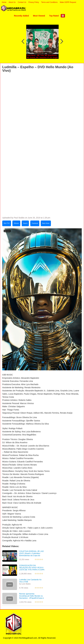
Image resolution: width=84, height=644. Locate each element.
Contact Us (22, 2)
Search (25, 223)
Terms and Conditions (49, 2)
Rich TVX (7, 223)
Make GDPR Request (68, 2)
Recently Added (21, 16)
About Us (12, 2)
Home (4, 2)
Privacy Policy (34, 2)
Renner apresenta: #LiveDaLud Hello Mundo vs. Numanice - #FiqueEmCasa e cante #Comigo (31, 597)
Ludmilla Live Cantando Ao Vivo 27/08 (30, 581)
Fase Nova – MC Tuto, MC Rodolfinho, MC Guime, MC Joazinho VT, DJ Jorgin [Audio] (42, 58)
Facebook (35, 223)
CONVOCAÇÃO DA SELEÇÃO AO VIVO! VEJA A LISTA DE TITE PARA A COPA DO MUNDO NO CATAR (32, 569)
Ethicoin (16, 223)
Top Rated (54, 16)
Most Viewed (39, 16)
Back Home (46, 223)
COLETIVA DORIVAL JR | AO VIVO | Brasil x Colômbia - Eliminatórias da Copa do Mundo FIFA (31, 554)
